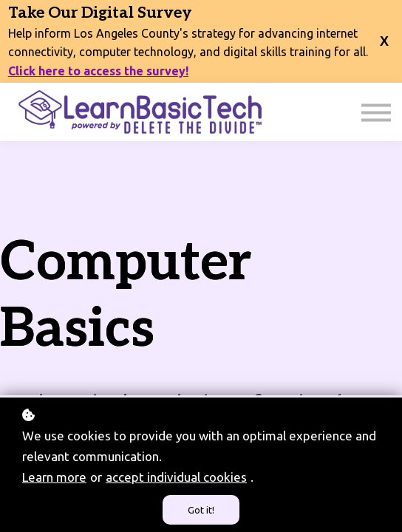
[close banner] (384, 32)
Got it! (201, 510)
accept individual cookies (176, 477)
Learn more (54, 477)
